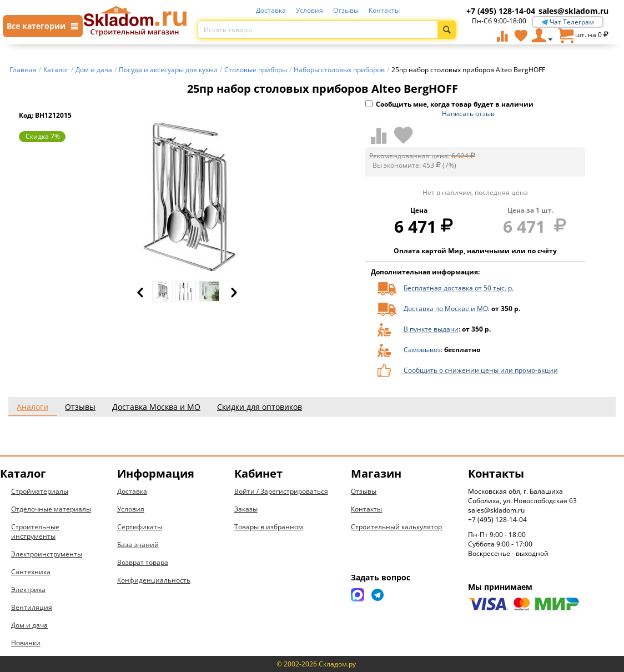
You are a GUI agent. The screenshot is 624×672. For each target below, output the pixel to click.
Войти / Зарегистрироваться (281, 491)
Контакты (384, 10)
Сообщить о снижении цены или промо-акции (481, 370)
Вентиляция (32, 607)
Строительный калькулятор (396, 527)
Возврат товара (143, 562)
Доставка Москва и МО (156, 407)
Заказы (246, 509)
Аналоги (32, 407)
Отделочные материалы (51, 509)
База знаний (138, 545)
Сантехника (31, 572)
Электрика (28, 590)
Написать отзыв (468, 114)
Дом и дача (29, 625)
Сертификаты (140, 527)
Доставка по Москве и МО (446, 309)
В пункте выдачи (431, 329)
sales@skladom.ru (573, 11)
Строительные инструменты (35, 531)
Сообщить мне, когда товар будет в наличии (449, 104)
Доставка (271, 10)
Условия (310, 10)
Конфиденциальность (154, 580)
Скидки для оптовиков (260, 407)
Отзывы (346, 10)
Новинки (26, 643)
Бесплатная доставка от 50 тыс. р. (459, 288)
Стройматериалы (40, 491)
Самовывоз (422, 350)
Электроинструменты (47, 554)
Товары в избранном (269, 527)
